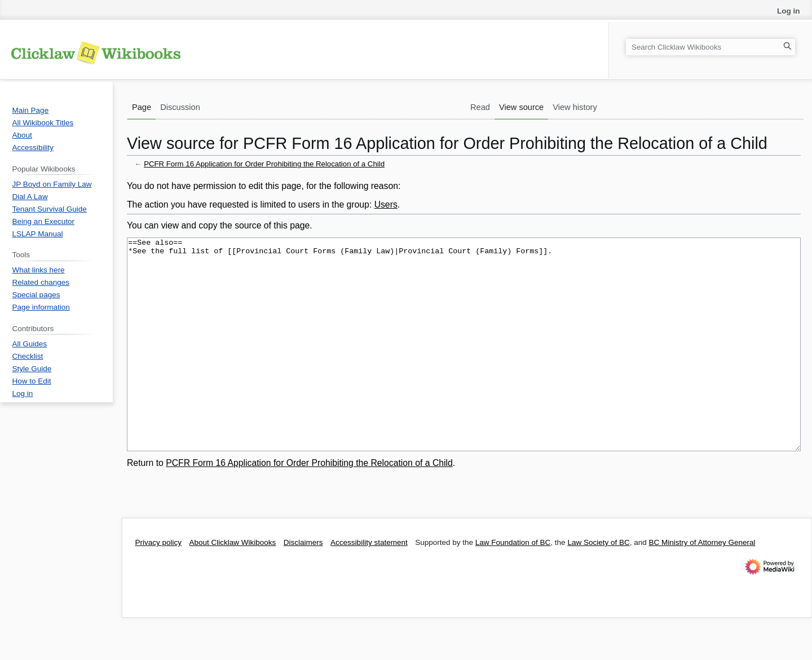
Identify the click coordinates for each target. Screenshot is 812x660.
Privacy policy (159, 585)
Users (386, 204)
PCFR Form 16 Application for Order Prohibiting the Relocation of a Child (264, 164)
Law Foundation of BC (513, 585)
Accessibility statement (369, 585)
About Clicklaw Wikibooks (233, 585)
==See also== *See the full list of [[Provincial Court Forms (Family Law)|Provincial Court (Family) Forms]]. (464, 366)
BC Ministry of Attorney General (702, 585)
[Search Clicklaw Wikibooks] (710, 47)
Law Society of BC (598, 585)
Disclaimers (303, 585)
